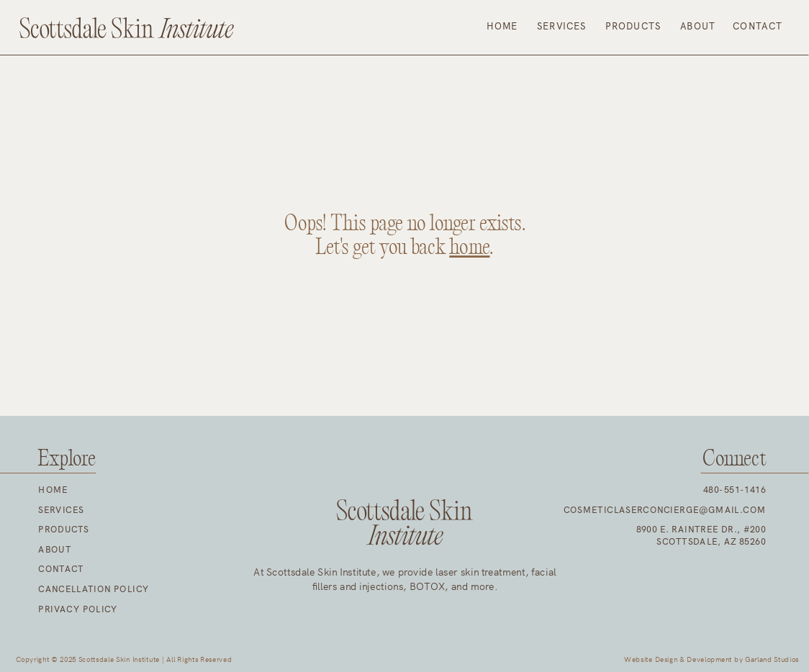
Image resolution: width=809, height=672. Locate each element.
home (469, 248)
